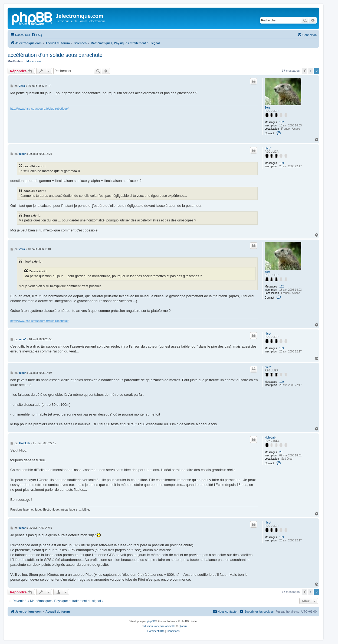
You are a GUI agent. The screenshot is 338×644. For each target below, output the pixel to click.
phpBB (151, 621)
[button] (304, 71)
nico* (268, 148)
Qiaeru (183, 626)
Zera (268, 108)
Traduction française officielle (158, 626)
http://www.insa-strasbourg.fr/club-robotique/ (39, 109)
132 (282, 122)
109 (282, 163)
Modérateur (34, 61)
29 (281, 452)
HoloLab (270, 438)
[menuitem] (37, 35)
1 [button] (311, 71)
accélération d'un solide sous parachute (55, 55)
